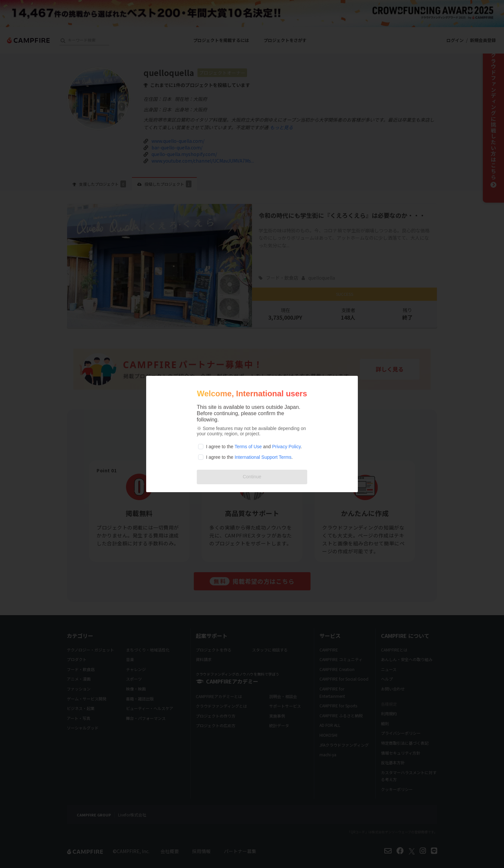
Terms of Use (248, 447)
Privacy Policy (286, 447)
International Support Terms (263, 457)
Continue (252, 477)
